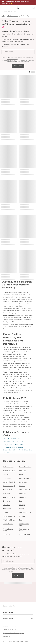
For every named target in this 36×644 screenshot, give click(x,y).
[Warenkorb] (34, 8)
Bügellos (23, 497)
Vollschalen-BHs (9, 482)
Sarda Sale (19, 447)
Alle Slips (6, 475)
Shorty (22, 509)
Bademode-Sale (8, 442)
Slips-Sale (6, 439)
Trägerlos (7, 501)
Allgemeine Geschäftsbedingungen (13, 633)
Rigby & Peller (18, 619)
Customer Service (18, 606)
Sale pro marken (9, 445)
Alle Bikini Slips (9, 520)
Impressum (6, 636)
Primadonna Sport (24, 530)
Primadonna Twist (24, 525)
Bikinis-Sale (19, 442)
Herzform (23, 494)
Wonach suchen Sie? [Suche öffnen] (9, 12)
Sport (21, 501)
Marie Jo (6, 534)
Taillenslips (7, 509)
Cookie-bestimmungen (10, 630)
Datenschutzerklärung (12, 59)
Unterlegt (23, 482)
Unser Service (18, 612)
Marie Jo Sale (20, 445)
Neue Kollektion (25, 467)
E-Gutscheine (8, 467)
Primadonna (8, 524)
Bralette (22, 486)
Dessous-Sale (15, 439)
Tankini (22, 516)
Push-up (6, 494)
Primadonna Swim (8, 530)
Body (21, 475)
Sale (3, 16)
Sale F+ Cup (14, 452)
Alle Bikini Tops (9, 516)
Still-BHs (6, 505)
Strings (6, 512)
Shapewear (7, 478)
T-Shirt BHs (7, 490)
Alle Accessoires (25, 478)
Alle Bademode (13, 16)
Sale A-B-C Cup (23, 450)
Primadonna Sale (9, 447)
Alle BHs (22, 471)
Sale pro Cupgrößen (10, 450)
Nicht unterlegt (9, 486)
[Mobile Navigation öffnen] (2, 8)
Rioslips (22, 505)
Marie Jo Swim (25, 534)
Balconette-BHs (25, 490)
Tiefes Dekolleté (9, 497)
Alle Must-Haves (9, 471)
